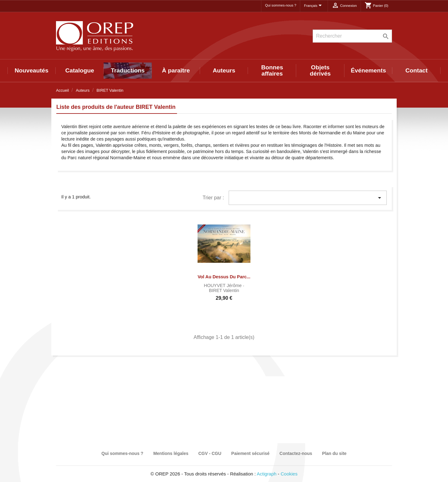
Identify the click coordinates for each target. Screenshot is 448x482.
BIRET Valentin (224, 290)
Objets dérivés (320, 70)
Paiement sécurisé (250, 453)
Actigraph (266, 474)
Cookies (289, 474)
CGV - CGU (210, 453)
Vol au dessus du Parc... (224, 277)
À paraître (176, 70)
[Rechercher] (352, 36)
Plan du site (334, 453)
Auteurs (224, 70)
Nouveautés (32, 70)
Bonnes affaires (272, 70)
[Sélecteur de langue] (314, 6)
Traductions (128, 70)
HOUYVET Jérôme (223, 285)
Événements (369, 70)
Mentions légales (171, 453)
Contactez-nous (296, 453)
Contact (416, 70)
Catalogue (80, 70)
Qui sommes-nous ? (281, 5)
